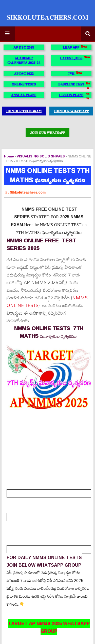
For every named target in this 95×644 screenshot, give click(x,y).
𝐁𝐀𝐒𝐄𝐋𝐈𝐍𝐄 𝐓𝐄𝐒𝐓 (71, 84)
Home (9, 156)
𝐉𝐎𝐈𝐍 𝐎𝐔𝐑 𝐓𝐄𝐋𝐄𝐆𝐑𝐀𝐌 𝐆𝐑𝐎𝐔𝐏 (24, 112)
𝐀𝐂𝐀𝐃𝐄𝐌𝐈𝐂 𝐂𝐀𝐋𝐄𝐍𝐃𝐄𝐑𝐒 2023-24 (24, 60)
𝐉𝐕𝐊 (71, 74)
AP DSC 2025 (24, 47)
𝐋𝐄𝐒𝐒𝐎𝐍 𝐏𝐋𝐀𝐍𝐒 (71, 95)
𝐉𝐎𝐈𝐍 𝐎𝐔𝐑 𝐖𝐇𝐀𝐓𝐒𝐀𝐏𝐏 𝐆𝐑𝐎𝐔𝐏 (71, 112)
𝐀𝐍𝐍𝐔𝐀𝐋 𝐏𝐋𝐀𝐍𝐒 (24, 95)
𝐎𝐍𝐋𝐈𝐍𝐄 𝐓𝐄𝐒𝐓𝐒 (24, 84)
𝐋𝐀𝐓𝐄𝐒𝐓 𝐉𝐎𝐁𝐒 (71, 58)
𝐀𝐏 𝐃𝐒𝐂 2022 (24, 74)
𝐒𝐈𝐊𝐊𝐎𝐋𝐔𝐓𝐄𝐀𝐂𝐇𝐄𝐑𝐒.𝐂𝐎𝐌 (48, 17)
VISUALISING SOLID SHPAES (41, 156)
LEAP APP (71, 47)
